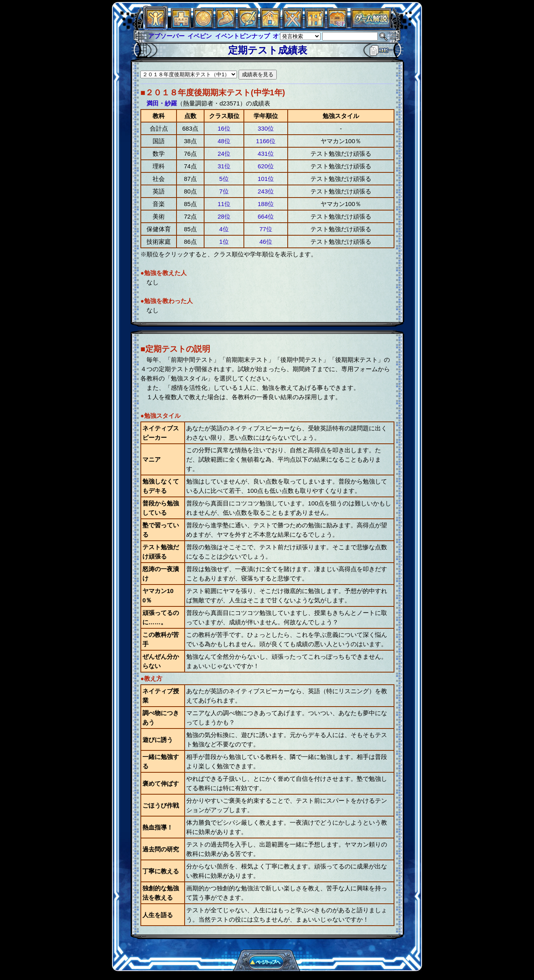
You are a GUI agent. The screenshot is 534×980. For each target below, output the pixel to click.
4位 (224, 229)
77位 (266, 229)
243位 (266, 191)
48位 (224, 141)
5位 (224, 179)
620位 (266, 166)
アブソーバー (166, 36)
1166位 (266, 141)
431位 (266, 154)
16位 (224, 128)
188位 (266, 204)
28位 (224, 216)
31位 (224, 166)
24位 (224, 154)
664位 (266, 216)
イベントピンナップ (242, 36)
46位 (266, 242)
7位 (224, 191)
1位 (224, 242)
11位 (224, 204)
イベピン (200, 36)
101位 (266, 179)
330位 (266, 128)
